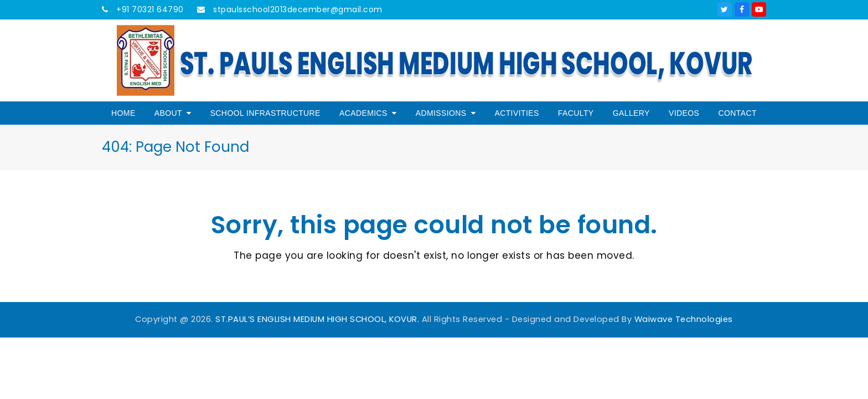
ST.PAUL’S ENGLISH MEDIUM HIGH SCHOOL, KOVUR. (317, 319)
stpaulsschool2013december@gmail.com (297, 9)
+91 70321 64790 (149, 9)
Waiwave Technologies (684, 319)
